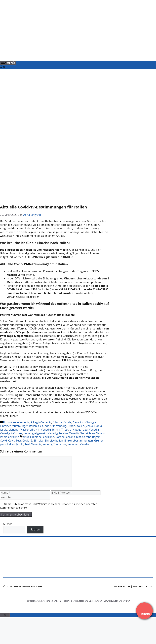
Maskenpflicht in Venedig (35, 430)
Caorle (67, 422)
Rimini (56, 430)
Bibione (57, 422)
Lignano (14, 430)
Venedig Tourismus (55, 444)
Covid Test (15, 441)
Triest (65, 430)
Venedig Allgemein (35, 433)
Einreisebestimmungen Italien (18, 426)
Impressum (122, 586)
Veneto (84, 444)
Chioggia (91, 422)
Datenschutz (143, 586)
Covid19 (27, 441)
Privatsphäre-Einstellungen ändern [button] (43, 601)
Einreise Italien (54, 441)
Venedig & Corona (11, 433)
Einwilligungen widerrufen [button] (117, 601)
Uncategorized (79, 430)
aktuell (27, 437)
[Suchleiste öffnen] (3, 67)
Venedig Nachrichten (82, 433)
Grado (71, 426)
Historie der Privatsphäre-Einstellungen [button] (82, 601)
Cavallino (78, 422)
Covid (3, 441)
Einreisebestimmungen (79, 441)
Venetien (73, 444)
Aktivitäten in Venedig (16, 422)
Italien (80, 426)
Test (27, 444)
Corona (60, 437)
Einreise (39, 441)
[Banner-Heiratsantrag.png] (67, 55)
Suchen (8, 524)
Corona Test (74, 437)
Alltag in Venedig (41, 422)
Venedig (94, 430)
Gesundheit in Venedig (52, 426)
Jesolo (89, 426)
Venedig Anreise (58, 433)
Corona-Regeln (91, 437)
